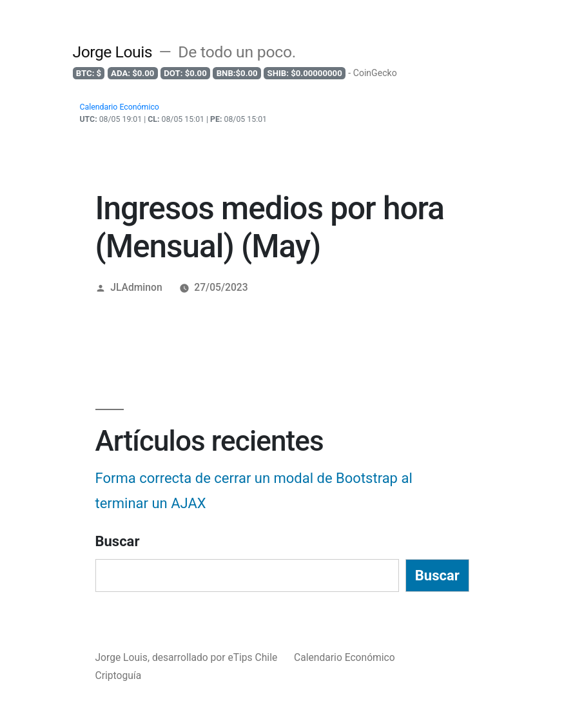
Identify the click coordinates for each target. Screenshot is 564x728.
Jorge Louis (113, 52)
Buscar (118, 541)
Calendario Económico (345, 657)
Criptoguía (119, 675)
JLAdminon (136, 287)
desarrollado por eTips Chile (216, 657)
